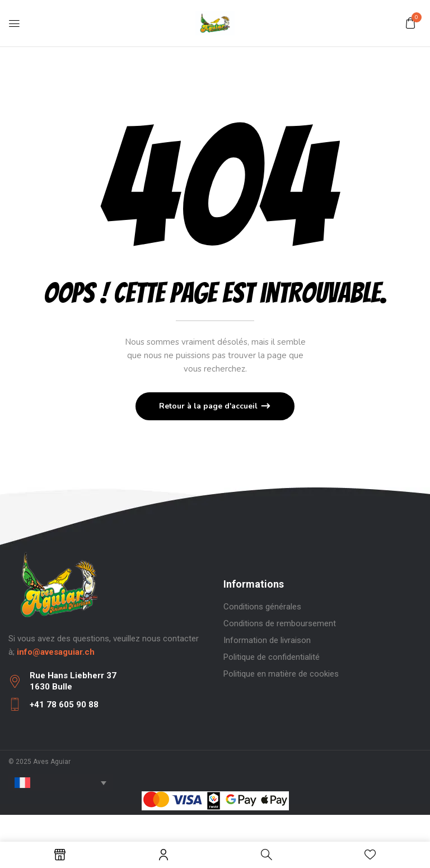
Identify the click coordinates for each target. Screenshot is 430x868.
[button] (410, 23)
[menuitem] (60, 783)
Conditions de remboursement (280, 623)
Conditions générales (262, 607)
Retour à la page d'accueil (209, 406)
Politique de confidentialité (272, 657)
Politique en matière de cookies (281, 674)
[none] (60, 783)
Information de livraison (267, 640)
